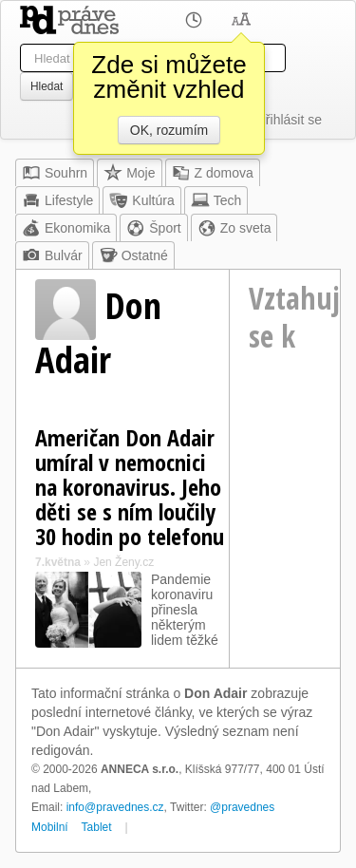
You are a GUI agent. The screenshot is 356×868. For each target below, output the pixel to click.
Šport (153, 228)
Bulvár (52, 255)
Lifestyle (57, 200)
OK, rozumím (169, 130)
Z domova (213, 173)
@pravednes (242, 807)
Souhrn (55, 173)
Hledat (47, 86)
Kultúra (141, 200)
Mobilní (50, 827)
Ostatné (133, 255)
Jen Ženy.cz (123, 562)
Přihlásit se (290, 120)
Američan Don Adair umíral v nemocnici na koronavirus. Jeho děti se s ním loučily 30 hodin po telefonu (130, 487)
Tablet (97, 827)
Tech (216, 200)
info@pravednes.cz (115, 807)
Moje (129, 173)
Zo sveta (234, 228)
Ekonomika (66, 228)
